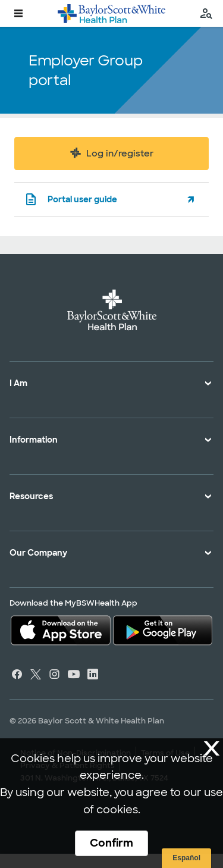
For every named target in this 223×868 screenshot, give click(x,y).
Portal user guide (70, 199)
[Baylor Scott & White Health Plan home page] (111, 13)
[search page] (206, 13)
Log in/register (111, 153)
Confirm (111, 843)
